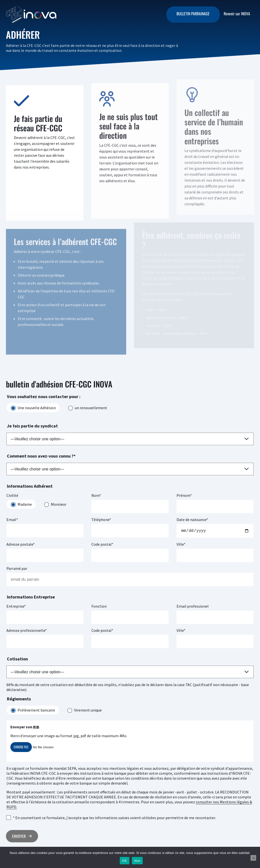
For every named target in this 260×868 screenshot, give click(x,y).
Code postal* (102, 545)
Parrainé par (17, 569)
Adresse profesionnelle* (27, 631)
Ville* (181, 545)
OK (125, 861)
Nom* (96, 495)
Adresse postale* (21, 545)
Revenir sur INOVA (237, 14)
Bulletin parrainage (193, 14)
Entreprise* (16, 607)
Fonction (99, 607)
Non (137, 861)
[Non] (253, 858)
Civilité (12, 495)
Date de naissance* (192, 520)
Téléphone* (101, 520)
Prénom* (184, 495)
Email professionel (193, 607)
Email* (12, 520)
